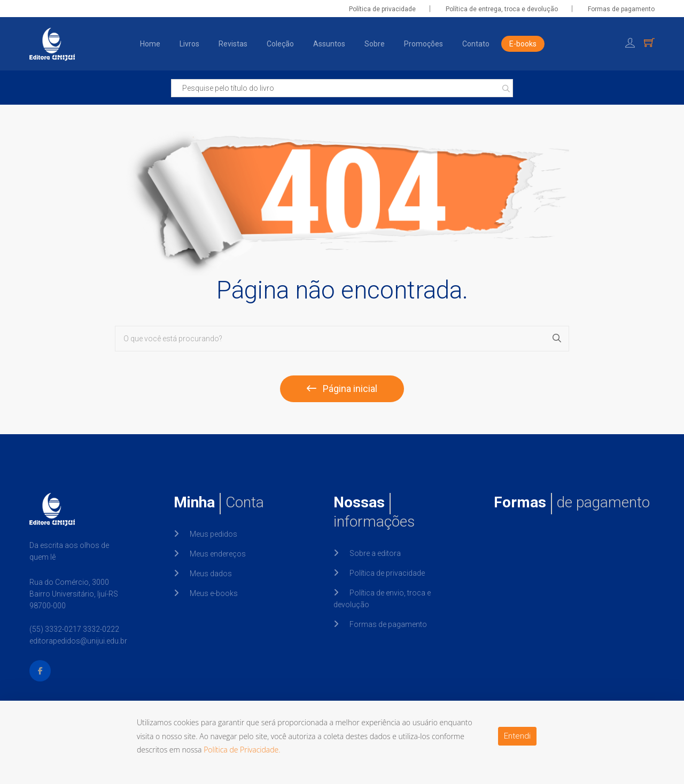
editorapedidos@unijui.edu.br (78, 641)
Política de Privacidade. (242, 750)
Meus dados (211, 574)
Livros (189, 44)
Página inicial (342, 389)
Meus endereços (218, 554)
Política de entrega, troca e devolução (502, 9)
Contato (476, 44)
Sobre (375, 44)
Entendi (517, 736)
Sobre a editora (375, 553)
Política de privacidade (382, 9)
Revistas (233, 44)
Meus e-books (214, 593)
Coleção (280, 44)
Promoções (423, 44)
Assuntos (329, 44)
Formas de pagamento (621, 9)
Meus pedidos (213, 534)
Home (150, 44)
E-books (523, 44)
